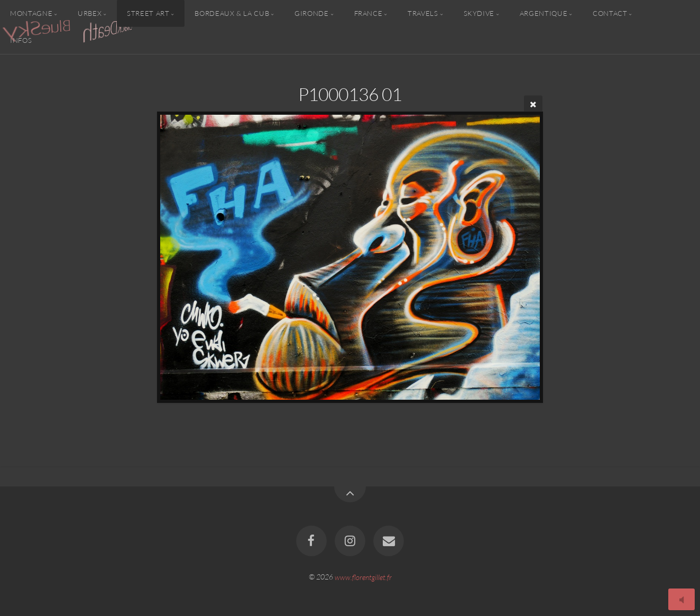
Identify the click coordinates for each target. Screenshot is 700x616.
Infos (21, 40)
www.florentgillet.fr (363, 577)
